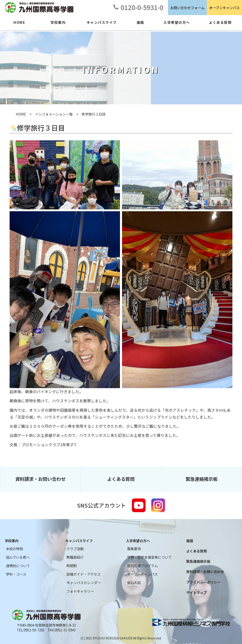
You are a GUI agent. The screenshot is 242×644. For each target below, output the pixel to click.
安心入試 (134, 583)
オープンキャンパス (224, 8)
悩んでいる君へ (18, 557)
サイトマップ (197, 592)
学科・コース (16, 574)
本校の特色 (15, 549)
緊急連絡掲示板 (202, 479)
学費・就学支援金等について (149, 557)
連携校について (18, 566)
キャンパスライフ (79, 541)
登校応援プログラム (142, 566)
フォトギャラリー (80, 591)
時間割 (72, 566)
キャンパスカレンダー (84, 583)
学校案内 (12, 541)
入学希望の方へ (138, 541)
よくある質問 (121, 479)
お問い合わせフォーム (187, 8)
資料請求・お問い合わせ (40, 479)
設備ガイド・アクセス (84, 574)
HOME (21, 114)
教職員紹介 (75, 557)
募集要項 (134, 549)
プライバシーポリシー (203, 582)
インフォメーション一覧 (54, 114)
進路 (190, 541)
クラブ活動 (75, 549)
